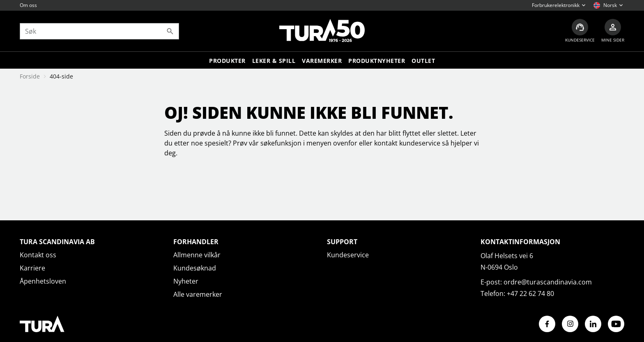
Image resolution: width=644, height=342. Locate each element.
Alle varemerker (198, 294)
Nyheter (186, 281)
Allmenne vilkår (197, 255)
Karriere (32, 268)
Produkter (227, 61)
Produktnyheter (377, 61)
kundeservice (420, 143)
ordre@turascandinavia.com (548, 282)
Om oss (28, 5)
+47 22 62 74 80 (530, 293)
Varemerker (322, 61)
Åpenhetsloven (43, 281)
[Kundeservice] (580, 31)
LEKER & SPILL (274, 61)
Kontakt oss (38, 255)
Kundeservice (348, 255)
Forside (30, 76)
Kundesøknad (195, 268)
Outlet (423, 61)
